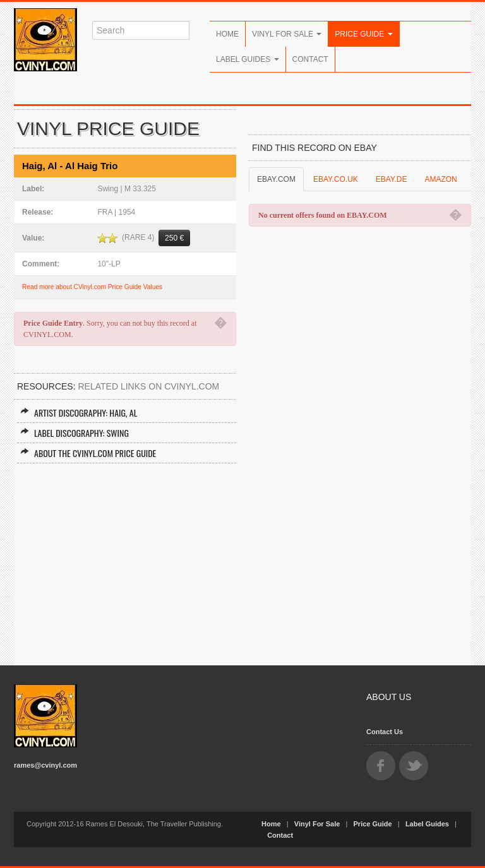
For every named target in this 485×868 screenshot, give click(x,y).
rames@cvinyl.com (45, 765)
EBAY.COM (276, 179)
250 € (174, 238)
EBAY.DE (392, 179)
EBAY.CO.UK (336, 179)
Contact (310, 59)
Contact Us (385, 732)
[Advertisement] (125, 558)
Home (227, 34)
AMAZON (440, 179)
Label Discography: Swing (75, 433)
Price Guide (363, 34)
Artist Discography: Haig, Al (79, 413)
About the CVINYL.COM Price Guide (88, 453)
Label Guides (248, 59)
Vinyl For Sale (287, 34)
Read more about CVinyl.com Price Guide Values (92, 287)
